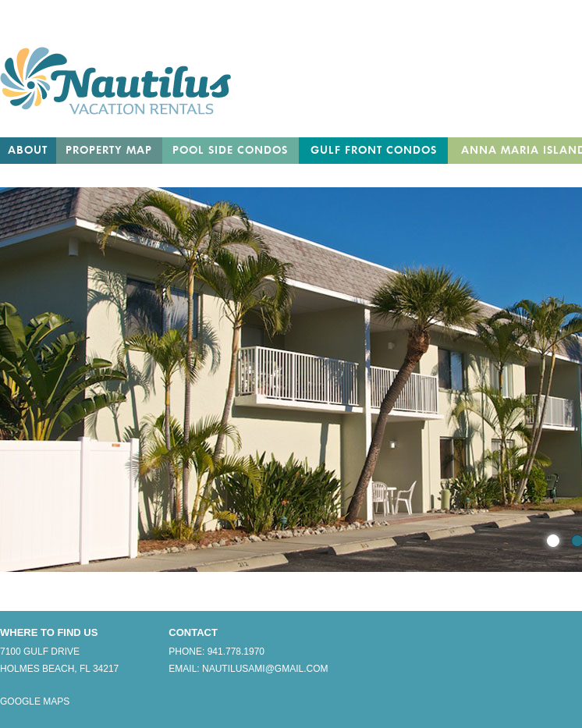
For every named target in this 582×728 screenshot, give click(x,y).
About (28, 151)
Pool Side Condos (230, 151)
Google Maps (35, 701)
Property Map (109, 151)
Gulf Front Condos (374, 151)
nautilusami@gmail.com (265, 669)
